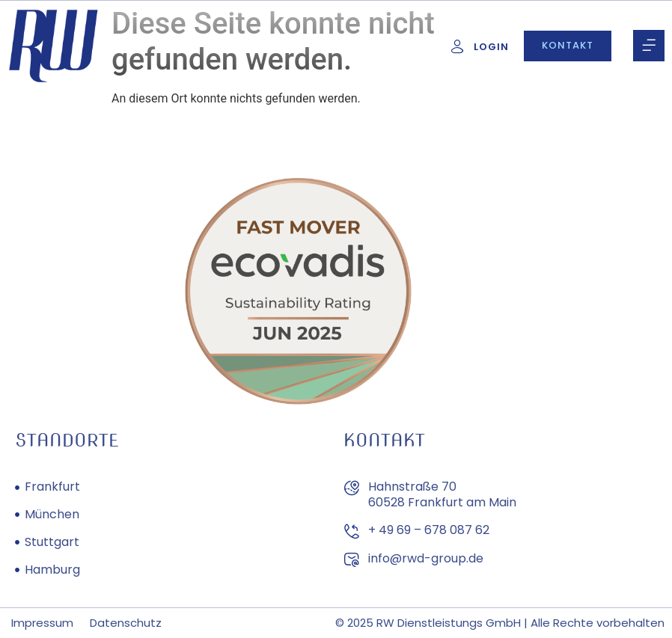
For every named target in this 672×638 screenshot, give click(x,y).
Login (491, 47)
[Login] (457, 46)
